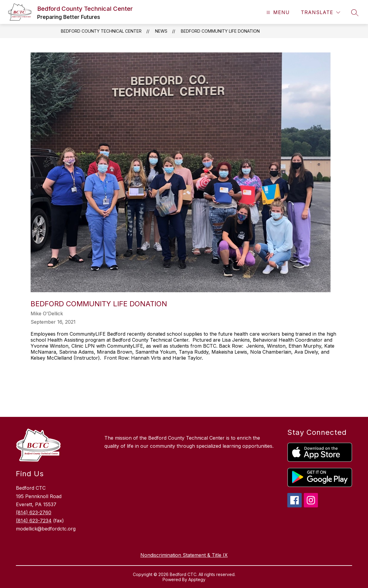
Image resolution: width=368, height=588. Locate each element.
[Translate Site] (320, 12)
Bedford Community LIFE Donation (220, 31)
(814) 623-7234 (34, 521)
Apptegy (197, 579)
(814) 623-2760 (34, 512)
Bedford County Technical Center (101, 31)
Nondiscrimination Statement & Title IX (184, 555)
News (161, 31)
